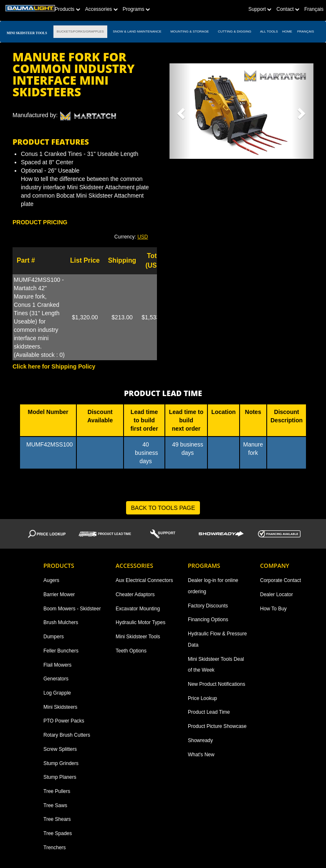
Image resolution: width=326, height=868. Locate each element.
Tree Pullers (57, 791)
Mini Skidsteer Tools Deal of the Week (216, 665)
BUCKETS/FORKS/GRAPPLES (80, 31)
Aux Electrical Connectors (144, 580)
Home (287, 31)
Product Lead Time (209, 712)
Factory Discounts (208, 606)
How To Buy (273, 609)
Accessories (101, 9)
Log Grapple (57, 693)
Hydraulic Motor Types (140, 622)
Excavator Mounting (138, 609)
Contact (288, 9)
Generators (56, 679)
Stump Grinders (61, 763)
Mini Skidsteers (60, 707)
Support (260, 9)
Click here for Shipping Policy (54, 366)
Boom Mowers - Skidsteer (72, 609)
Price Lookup (202, 698)
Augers (51, 580)
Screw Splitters (60, 749)
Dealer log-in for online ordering (213, 586)
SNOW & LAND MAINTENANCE (137, 31)
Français (314, 9)
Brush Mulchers (61, 622)
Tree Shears (57, 819)
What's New (201, 755)
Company (275, 566)
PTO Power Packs (64, 721)
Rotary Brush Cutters (67, 735)
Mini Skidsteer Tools (138, 637)
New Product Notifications (216, 684)
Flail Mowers (57, 665)
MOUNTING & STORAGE (190, 31)
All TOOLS (269, 31)
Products (67, 9)
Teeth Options (131, 651)
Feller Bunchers (61, 651)
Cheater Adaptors (135, 595)
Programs (136, 9)
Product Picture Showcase (217, 726)
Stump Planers (60, 777)
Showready (200, 740)
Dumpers (54, 637)
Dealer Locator (277, 595)
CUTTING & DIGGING (235, 31)
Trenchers (55, 848)
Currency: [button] (131, 237)
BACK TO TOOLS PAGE (163, 508)
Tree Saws (55, 805)
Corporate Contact (281, 580)
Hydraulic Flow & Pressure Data (217, 639)
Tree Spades (58, 833)
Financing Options (208, 620)
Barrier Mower (59, 595)
